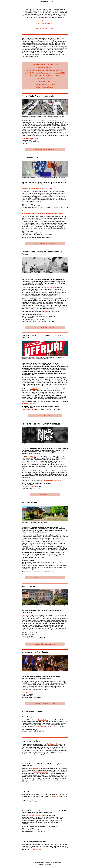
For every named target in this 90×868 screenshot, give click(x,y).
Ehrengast (37, 768)
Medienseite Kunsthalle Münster (45, 244)
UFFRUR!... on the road (29, 403)
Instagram (38, 28)
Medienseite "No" (45, 494)
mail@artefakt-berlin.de (45, 24)
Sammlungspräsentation (36, 816)
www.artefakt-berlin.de (45, 21)
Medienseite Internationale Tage (45, 327)
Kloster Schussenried (28, 410)
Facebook (52, 28)
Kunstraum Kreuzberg (28, 487)
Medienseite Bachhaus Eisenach (45, 578)
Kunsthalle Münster (45, 67)
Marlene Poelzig (42, 720)
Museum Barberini (45, 81)
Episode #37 (57, 796)
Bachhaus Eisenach (45, 79)
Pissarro (24, 615)
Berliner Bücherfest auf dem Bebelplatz (45, 65)
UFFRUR (34, 389)
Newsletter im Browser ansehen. (45, 1)
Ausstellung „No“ (31, 456)
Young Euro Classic (28, 693)
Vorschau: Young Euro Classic (45, 84)
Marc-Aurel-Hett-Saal (31, 535)
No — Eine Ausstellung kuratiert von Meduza (45, 76)
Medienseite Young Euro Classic (45, 704)
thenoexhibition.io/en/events (52, 480)
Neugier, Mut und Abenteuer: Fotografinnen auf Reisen (45, 70)
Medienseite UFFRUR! (45, 416)
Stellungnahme (36, 850)
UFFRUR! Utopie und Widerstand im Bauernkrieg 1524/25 (45, 73)
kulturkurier (48, 864)
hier (51, 238)
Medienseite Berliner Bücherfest (45, 150)
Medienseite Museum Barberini (45, 644)
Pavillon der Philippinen (41, 772)
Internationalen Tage (50, 288)
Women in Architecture (42, 726)
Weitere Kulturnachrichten (45, 87)
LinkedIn (45, 28)
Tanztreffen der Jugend (50, 744)
